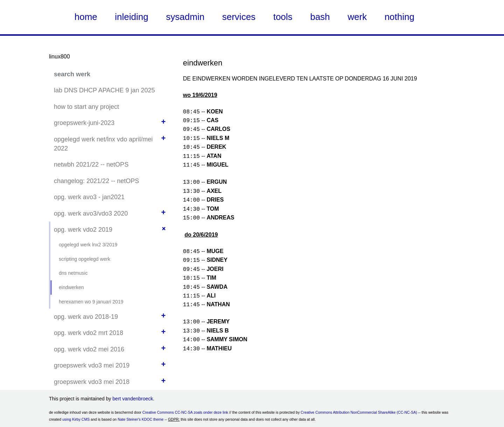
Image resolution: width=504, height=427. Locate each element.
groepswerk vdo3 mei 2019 (92, 365)
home (86, 17)
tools (283, 17)
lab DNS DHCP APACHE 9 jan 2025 (104, 90)
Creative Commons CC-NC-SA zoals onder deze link (185, 412)
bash (320, 17)
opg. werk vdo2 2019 (83, 230)
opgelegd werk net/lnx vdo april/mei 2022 (103, 144)
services (239, 17)
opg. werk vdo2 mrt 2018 (89, 333)
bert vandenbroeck (133, 399)
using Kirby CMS (76, 419)
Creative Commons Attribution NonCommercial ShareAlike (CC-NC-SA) (359, 412)
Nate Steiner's (129, 419)
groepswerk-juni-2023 (84, 123)
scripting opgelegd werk (85, 259)
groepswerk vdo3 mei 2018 (92, 382)
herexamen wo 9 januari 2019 (91, 302)
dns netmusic (73, 273)
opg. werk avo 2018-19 (86, 317)
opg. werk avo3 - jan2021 (89, 197)
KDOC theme (153, 419)
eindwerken (71, 287)
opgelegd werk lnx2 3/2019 (88, 245)
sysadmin (185, 17)
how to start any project (86, 107)
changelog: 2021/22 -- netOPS (96, 181)
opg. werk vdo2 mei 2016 (89, 349)
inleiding (131, 17)
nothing (400, 17)
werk (357, 17)
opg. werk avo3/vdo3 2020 (91, 213)
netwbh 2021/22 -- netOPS (91, 164)
